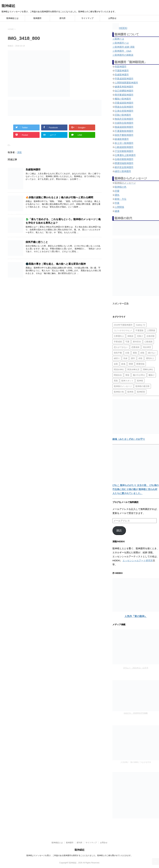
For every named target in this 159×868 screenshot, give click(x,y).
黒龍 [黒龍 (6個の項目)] (116, 381)
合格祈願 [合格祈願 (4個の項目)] (150, 336)
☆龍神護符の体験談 (123, 55)
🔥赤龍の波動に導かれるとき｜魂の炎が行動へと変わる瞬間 (59, 197)
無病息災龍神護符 (124, 119)
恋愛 (117, 191)
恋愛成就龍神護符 (124, 103)
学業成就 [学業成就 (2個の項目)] (118, 342)
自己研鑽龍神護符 (124, 91)
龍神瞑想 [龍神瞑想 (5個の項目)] (141, 392)
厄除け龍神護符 (123, 115)
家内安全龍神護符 (124, 167)
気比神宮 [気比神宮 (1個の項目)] (147, 347)
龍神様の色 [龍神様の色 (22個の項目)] (119, 392)
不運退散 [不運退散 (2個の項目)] (139, 330)
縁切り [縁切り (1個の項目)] (117, 358)
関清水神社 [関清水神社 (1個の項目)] (119, 369)
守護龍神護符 (122, 71)
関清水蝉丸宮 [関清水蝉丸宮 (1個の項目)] (133, 369)
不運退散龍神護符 (124, 131)
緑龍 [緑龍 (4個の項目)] (142, 353)
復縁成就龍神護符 (124, 127)
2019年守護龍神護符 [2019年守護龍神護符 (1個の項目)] (123, 325)
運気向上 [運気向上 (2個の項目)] (150, 358)
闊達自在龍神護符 (124, 107)
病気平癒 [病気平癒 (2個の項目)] (118, 353)
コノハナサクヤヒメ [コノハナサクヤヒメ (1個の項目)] (123, 330)
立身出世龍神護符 (124, 111)
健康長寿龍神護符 (124, 87)
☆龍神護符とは (121, 43)
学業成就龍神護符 (124, 79)
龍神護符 (37, 18)
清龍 (19, 152)
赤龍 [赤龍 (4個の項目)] (140, 358)
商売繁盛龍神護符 (124, 95)
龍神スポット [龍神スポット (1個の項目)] (127, 381)
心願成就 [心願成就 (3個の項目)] (148, 342)
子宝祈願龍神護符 (124, 151)
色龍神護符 (121, 67)
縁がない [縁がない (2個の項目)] (152, 353)
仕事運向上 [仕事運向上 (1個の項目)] (119, 336)
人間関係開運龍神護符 (126, 83)
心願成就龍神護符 (124, 147)
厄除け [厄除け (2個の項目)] (140, 336)
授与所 (62, 18)
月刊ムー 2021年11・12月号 (136, 668)
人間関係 (119, 207)
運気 (117, 195)
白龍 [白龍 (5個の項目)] (127, 353)
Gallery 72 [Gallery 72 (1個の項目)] (140, 325)
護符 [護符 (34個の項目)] (133, 358)
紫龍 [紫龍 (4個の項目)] (135, 353)
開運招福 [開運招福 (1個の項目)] (140, 364)
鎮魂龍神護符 (122, 139)
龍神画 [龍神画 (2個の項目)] (130, 392)
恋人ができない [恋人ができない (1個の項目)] (121, 347)
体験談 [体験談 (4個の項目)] (130, 336)
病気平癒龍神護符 (124, 135)
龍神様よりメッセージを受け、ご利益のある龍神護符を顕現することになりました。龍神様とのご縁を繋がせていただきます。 (79, 855)
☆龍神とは (118, 39)
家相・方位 (121, 199)
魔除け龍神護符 (123, 99)
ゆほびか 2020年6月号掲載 (136, 713)
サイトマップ (87, 18)
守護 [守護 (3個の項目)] (127, 342)
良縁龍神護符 (33, 170)
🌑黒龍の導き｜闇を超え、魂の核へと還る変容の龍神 (56, 264)
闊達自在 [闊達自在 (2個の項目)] (118, 375)
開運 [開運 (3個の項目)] (131, 364)
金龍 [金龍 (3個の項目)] (116, 364)
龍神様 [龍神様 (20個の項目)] (140, 381)
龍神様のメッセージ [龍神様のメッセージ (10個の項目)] (123, 386)
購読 (119, 531)
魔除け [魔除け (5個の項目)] (151, 375)
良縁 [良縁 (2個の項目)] (125, 358)
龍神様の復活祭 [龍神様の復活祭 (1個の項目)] (142, 386)
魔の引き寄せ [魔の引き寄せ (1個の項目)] (139, 375)
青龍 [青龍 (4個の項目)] (127, 375)
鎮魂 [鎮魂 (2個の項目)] (123, 364)
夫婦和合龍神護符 (124, 123)
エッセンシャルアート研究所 (138, 560)
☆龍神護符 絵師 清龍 (124, 47)
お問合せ (112, 18)
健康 (117, 211)
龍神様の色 (121, 187)
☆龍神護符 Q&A (122, 51)
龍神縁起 (8, 6)
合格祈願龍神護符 (124, 159)
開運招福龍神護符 (124, 163)
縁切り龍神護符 (123, 171)
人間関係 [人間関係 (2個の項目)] (151, 330)
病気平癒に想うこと (37, 242)
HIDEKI (120, 28)
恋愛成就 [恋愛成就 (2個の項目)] (135, 347)
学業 (117, 203)
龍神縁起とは (12, 18)
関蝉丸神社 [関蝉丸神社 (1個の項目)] (148, 369)
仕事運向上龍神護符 (125, 155)
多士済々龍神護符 (124, 143)
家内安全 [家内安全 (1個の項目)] (137, 342)
